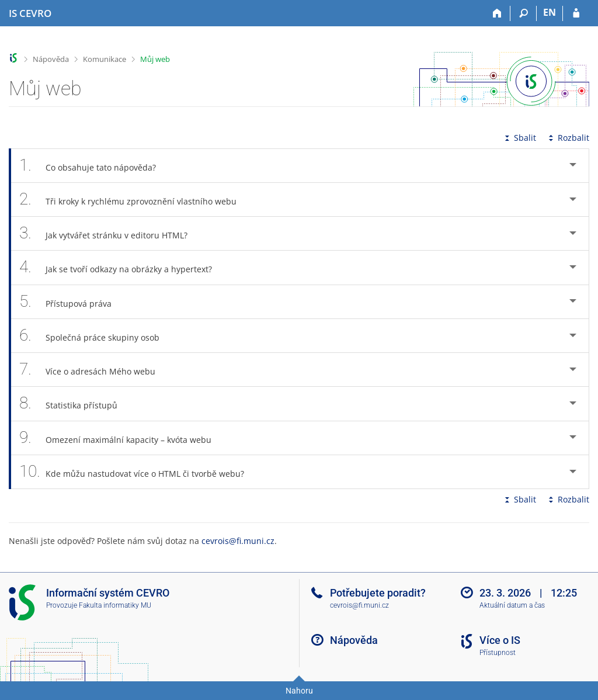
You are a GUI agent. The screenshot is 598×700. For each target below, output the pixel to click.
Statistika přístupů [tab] (75, 403)
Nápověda (51, 59)
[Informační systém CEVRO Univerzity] (30, 13)
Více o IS (500, 640)
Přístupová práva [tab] (72, 302)
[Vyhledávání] (524, 13)
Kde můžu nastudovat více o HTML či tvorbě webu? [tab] (138, 472)
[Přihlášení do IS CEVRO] (576, 13)
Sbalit (519, 138)
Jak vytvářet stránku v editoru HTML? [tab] (110, 233)
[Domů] (497, 13)
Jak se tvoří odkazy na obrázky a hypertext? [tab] (122, 267)
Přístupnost (498, 653)
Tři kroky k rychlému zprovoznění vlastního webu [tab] (134, 200)
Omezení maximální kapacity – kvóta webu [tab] (122, 438)
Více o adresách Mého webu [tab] (94, 370)
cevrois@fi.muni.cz (238, 541)
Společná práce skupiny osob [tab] (96, 336)
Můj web (155, 59)
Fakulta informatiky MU (115, 605)
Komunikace (105, 59)
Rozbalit (568, 138)
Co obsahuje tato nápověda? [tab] (94, 166)
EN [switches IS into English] (550, 12)
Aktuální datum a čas (512, 605)
